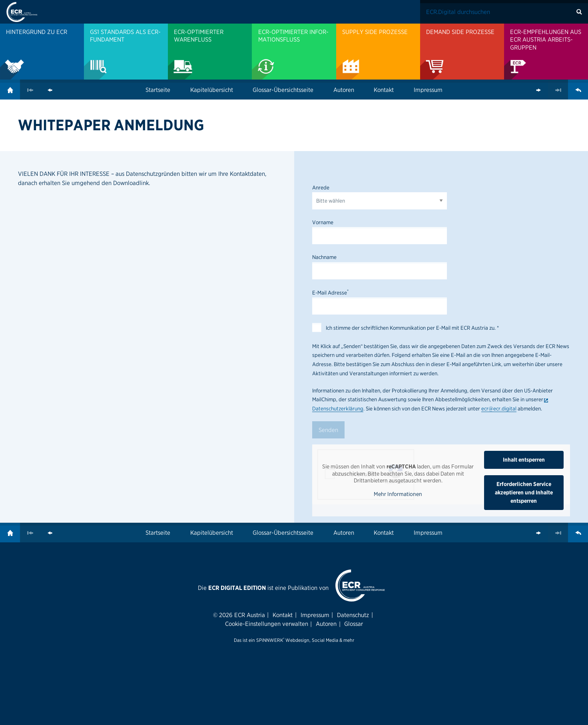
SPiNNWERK (270, 640)
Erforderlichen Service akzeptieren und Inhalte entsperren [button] (524, 492)
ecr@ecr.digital (499, 408)
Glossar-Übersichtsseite (283, 90)
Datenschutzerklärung (338, 408)
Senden (328, 430)
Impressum (428, 90)
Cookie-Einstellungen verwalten (267, 624)
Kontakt (384, 90)
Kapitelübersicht (212, 90)
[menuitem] (42, 52)
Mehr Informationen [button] (398, 494)
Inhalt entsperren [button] (524, 460)
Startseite (158, 90)
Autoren (344, 90)
